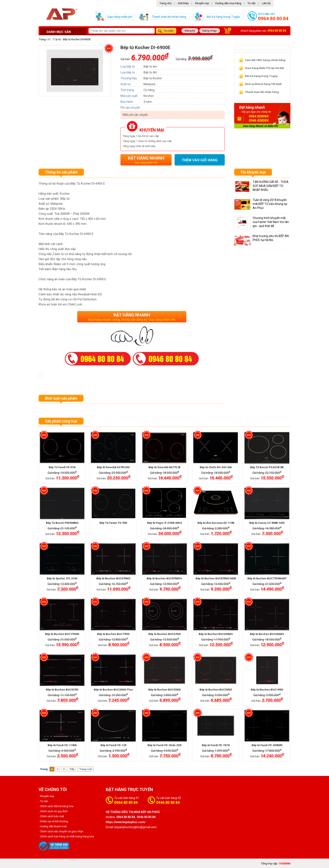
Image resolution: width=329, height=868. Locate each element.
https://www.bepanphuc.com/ (126, 822)
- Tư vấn (43, 801)
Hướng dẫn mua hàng (228, 3)
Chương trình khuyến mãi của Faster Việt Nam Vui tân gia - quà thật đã (271, 222)
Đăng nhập (210, 31)
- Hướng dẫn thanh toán (53, 826)
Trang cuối (86, 769)
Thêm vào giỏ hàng (200, 160)
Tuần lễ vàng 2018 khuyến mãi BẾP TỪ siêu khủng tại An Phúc (270, 204)
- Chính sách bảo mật (51, 816)
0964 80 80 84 (273, 19)
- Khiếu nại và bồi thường (53, 821)
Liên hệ (266, 3)
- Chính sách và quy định (53, 811)
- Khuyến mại (46, 796)
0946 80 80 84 (168, 802)
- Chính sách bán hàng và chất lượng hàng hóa (66, 836)
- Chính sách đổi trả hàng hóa (56, 806)
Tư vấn (252, 3)
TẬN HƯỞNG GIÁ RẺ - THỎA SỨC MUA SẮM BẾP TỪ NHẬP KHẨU (271, 186)
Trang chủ (165, 3)
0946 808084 (259, 121)
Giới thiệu (183, 3)
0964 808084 (259, 116)
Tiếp (72, 769)
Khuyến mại (202, 3)
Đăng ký (190, 31)
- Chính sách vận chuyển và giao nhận (61, 831)
